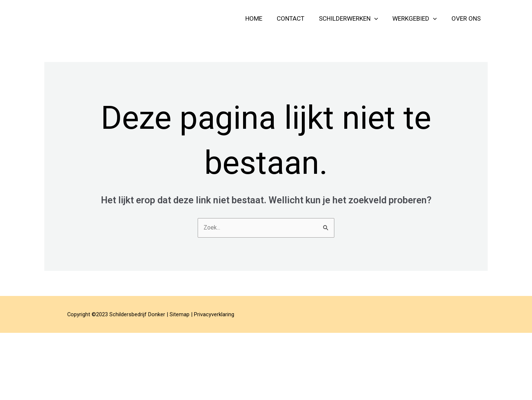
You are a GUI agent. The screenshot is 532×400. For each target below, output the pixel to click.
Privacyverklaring (214, 315)
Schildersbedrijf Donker (112, 18)
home (262, 18)
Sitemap (180, 315)
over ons (467, 18)
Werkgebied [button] (417, 18)
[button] (379, 18)
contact (297, 18)
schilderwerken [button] (353, 18)
